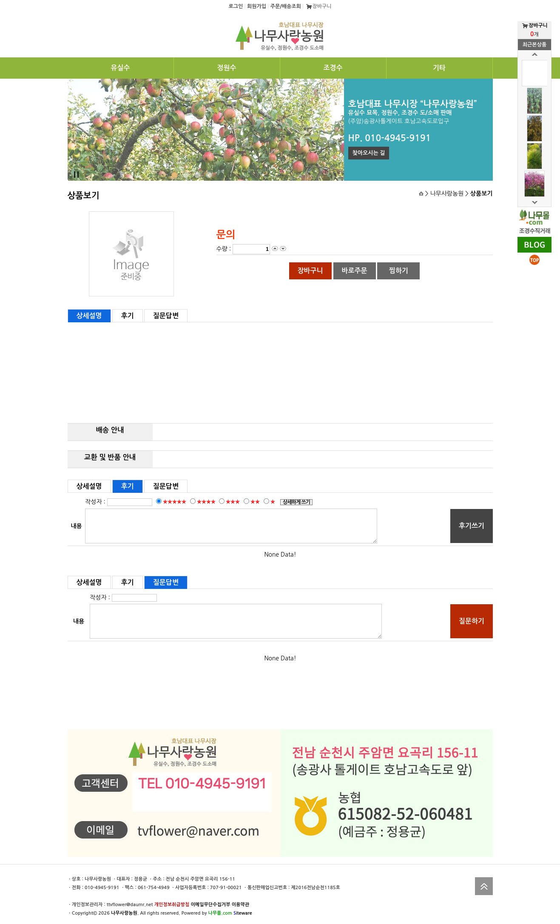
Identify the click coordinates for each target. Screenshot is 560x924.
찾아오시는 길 (369, 153)
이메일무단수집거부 (210, 905)
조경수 (333, 68)
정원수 (226, 68)
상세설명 (89, 316)
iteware (243, 913)
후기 (128, 316)
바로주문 (354, 271)
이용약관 (240, 905)
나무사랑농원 (124, 913)
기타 (439, 68)
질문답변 (166, 316)
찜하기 (399, 271)
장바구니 (318, 6)
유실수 (120, 68)
